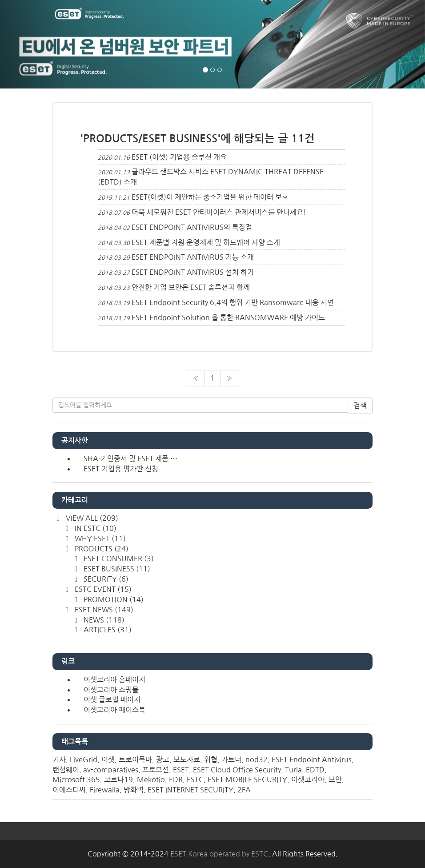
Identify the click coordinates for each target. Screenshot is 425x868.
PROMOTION (113, 599)
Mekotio (151, 780)
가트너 (231, 759)
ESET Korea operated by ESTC (219, 854)
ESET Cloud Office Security (237, 770)
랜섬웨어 (66, 770)
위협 (211, 759)
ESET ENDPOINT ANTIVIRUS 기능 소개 (193, 257)
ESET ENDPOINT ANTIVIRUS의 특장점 (192, 227)
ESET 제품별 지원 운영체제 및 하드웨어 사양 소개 (206, 242)
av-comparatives (111, 770)
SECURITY (105, 579)
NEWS (103, 620)
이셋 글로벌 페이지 (112, 699)
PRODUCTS (101, 549)
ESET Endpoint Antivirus (312, 759)
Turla (293, 770)
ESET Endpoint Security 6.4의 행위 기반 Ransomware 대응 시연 (233, 302)
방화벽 (134, 790)
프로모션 (156, 770)
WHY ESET (99, 538)
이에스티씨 (69, 790)
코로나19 (118, 780)
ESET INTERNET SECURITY (190, 790)
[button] (32, 44)
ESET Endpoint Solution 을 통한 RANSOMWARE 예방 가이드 (228, 317)
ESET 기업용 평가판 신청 (121, 469)
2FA (244, 790)
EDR (176, 780)
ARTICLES (107, 630)
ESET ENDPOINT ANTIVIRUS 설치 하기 (193, 272)
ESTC (195, 780)
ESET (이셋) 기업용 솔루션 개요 (179, 157)
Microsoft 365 (76, 780)
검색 (360, 406)
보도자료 (187, 759)
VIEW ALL (91, 518)
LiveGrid (84, 759)
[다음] (229, 378)
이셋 (108, 759)
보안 (335, 780)
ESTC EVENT (102, 589)
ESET (181, 770)
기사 (59, 759)
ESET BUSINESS (116, 569)
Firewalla (105, 790)
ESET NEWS (103, 610)
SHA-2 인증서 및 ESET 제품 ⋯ (130, 458)
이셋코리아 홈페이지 (114, 679)
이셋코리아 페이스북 (114, 710)
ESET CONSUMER (118, 559)
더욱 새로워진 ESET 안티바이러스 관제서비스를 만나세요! (219, 212)
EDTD (315, 770)
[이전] (196, 378)
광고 (163, 759)
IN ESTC (95, 528)
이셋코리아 (308, 780)
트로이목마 (135, 759)
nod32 (257, 759)
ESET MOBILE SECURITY (247, 780)
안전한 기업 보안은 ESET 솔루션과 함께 (191, 287)
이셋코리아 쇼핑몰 (111, 690)
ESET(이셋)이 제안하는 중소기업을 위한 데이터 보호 (210, 197)
